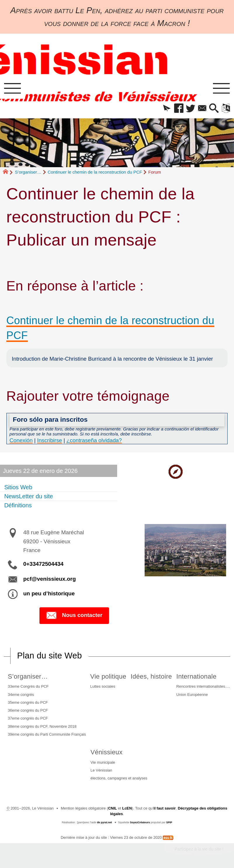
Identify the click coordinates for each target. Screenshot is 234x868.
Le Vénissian (101, 770)
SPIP (169, 822)
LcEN (127, 808)
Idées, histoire (151, 676)
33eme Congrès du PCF (28, 686)
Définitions (18, 505)
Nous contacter (74, 615)
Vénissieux (106, 752)
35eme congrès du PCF (28, 702)
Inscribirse (50, 440)
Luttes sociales (103, 686)
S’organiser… (28, 172)
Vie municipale (103, 762)
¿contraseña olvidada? (94, 440)
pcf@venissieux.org (49, 579)
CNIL (112, 808)
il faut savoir (164, 808)
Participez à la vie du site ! (199, 849)
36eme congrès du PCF (28, 710)
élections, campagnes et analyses (119, 778)
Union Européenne (192, 695)
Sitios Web (18, 487)
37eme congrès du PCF (28, 718)
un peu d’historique (49, 593)
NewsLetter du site (28, 496)
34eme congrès (21, 695)
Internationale (196, 676)
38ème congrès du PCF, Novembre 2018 (42, 726)
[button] (167, 109)
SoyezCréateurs (140, 822)
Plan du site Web (50, 656)
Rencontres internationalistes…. (203, 686)
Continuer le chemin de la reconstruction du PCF (95, 172)
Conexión (21, 440)
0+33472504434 (43, 564)
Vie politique (108, 676)
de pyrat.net (104, 822)
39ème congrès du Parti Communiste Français (47, 734)
